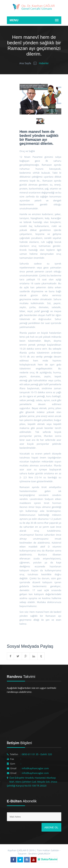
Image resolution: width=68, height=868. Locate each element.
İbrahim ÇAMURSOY (39, 854)
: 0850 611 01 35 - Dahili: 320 (36, 754)
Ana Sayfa (25, 63)
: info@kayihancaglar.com (35, 768)
